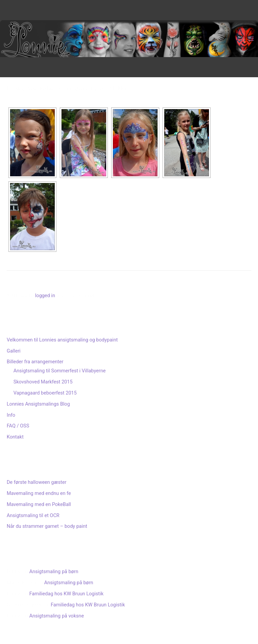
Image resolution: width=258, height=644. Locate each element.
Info (11, 415)
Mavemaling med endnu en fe (39, 493)
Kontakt (15, 437)
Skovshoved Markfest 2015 (43, 382)
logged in (45, 295)
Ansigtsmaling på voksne (56, 616)
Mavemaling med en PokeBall (39, 504)
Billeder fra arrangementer (35, 362)
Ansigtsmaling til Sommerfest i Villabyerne (59, 371)
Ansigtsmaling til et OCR (33, 515)
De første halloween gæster (37, 482)
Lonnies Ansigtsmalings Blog (38, 404)
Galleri (14, 351)
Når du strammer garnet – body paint (47, 526)
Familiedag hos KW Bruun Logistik (66, 594)
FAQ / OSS (18, 426)
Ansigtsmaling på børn (54, 571)
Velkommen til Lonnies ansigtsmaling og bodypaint (62, 340)
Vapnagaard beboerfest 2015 (45, 393)
